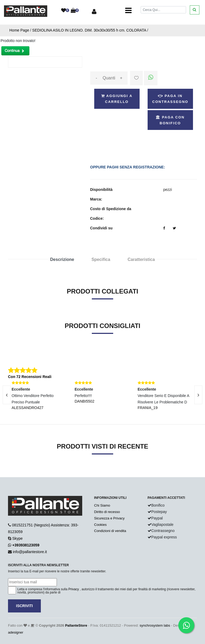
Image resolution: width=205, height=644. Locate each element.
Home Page (19, 30)
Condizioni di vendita (110, 531)
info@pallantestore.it (30, 552)
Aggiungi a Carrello (117, 99)
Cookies (100, 525)
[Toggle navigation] (128, 11)
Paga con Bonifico (170, 120)
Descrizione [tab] (62, 259)
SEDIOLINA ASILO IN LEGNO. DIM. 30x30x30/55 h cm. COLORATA (89, 30)
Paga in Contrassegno (170, 99)
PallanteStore (76, 625)
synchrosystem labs (155, 625)
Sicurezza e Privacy (109, 518)
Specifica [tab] (101, 259)
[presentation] (198, 395)
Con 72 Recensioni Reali (30, 377)
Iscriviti (24, 606)
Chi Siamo (102, 505)
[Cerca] (163, 10)
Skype (17, 538)
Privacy (74, 589)
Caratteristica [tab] (141, 259)
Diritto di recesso (107, 512)
